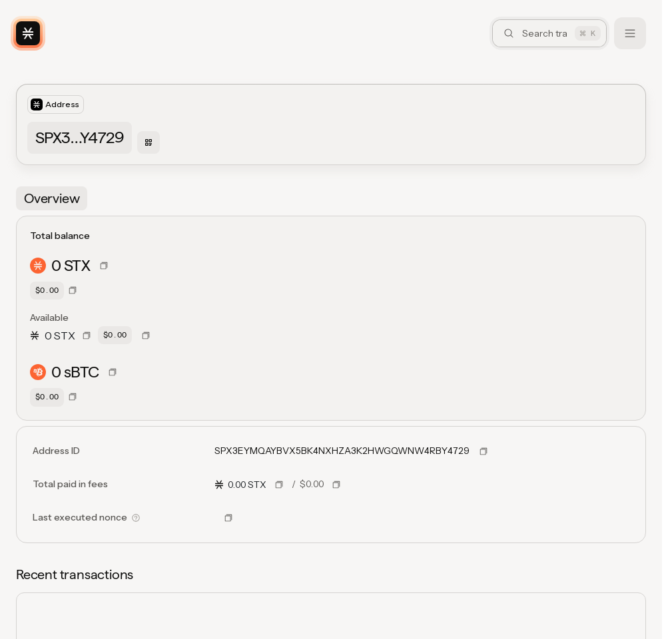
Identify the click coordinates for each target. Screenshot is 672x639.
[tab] (52, 198)
